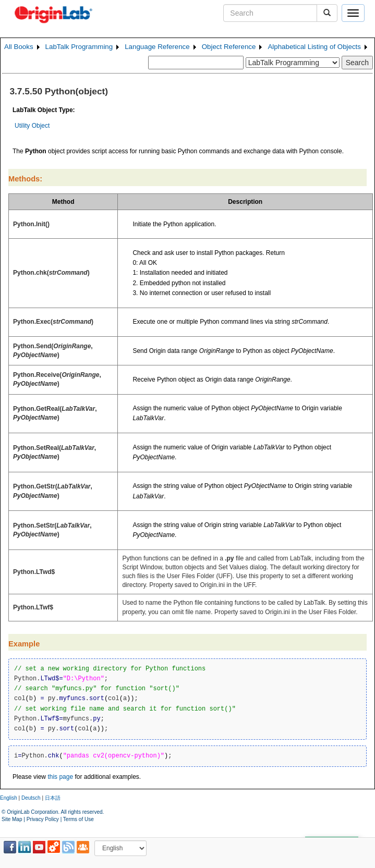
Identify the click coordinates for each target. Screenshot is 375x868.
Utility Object (32, 126)
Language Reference (157, 47)
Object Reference (229, 47)
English (9, 798)
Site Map (12, 819)
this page (60, 777)
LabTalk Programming (79, 47)
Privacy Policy (43, 819)
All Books (19, 47)
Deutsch (31, 798)
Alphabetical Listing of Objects (314, 47)
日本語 (53, 798)
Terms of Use (78, 819)
